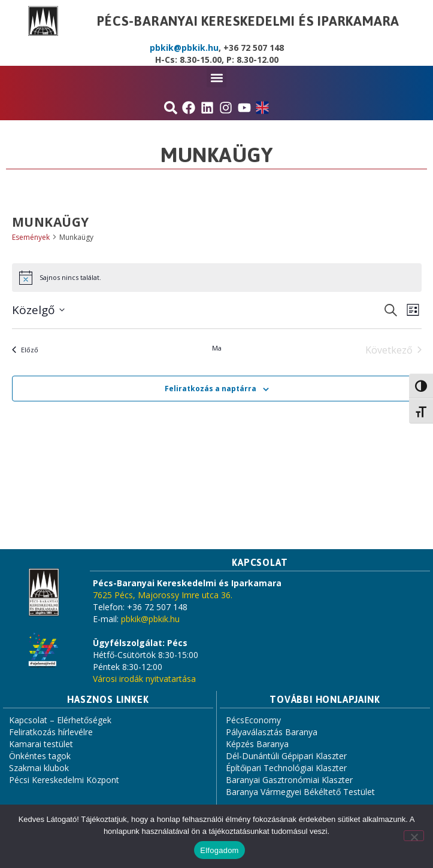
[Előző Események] (25, 350)
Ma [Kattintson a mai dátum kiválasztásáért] (217, 348)
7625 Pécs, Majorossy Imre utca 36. (163, 595)
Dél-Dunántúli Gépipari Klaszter (286, 756)
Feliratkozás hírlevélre (51, 732)
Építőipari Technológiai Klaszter (286, 768)
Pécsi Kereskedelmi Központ (64, 780)
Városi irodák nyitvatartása (144, 679)
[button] (216, 77)
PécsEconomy (253, 720)
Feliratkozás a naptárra (211, 389)
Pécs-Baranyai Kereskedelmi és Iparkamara (248, 21)
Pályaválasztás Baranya (272, 732)
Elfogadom (219, 850)
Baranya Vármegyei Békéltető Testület (300, 792)
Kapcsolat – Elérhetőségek (60, 720)
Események (31, 237)
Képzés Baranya (257, 744)
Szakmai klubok (39, 768)
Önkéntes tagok (40, 756)
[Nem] (414, 836)
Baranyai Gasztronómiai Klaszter (289, 780)
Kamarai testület (41, 744)
